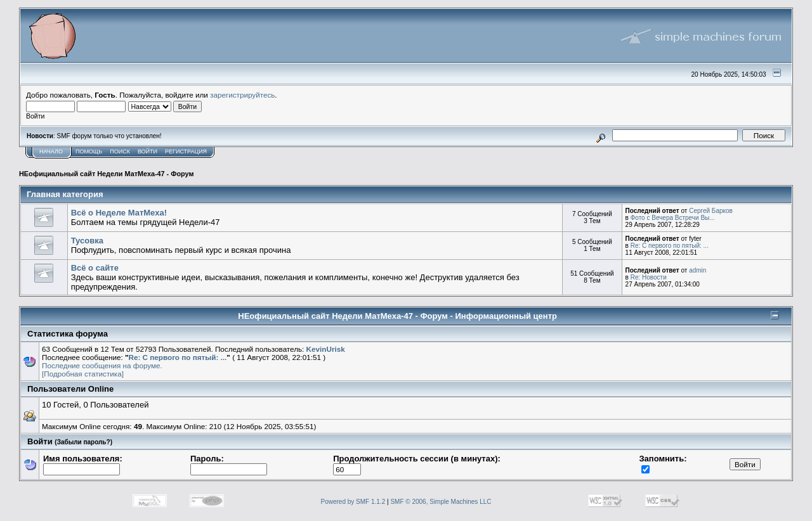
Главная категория (65, 194)
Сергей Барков (711, 211)
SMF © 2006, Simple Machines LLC (441, 502)
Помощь (89, 151)
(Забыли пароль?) (83, 442)
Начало (51, 151)
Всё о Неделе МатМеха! (119, 213)
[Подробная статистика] (83, 374)
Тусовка (87, 241)
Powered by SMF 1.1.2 (353, 502)
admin (697, 270)
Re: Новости (649, 277)
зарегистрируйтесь (242, 95)
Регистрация (186, 151)
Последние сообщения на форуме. (102, 365)
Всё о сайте (95, 268)
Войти (147, 151)
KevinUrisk (326, 349)
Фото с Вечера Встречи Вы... (673, 218)
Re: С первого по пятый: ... (670, 246)
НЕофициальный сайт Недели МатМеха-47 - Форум (106, 174)
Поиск (120, 151)
